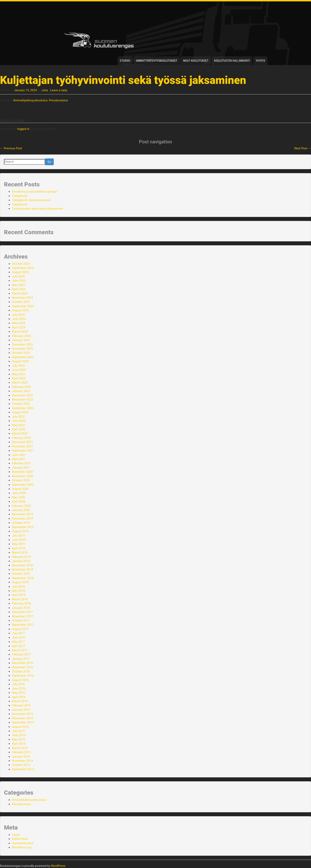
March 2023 (20, 383)
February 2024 (21, 336)
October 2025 (21, 264)
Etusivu (125, 61)
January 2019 (21, 561)
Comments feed (23, 843)
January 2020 (21, 510)
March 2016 (20, 701)
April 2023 (19, 378)
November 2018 (22, 570)
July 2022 (18, 417)
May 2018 (18, 591)
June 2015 (19, 735)
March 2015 (20, 748)
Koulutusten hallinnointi (232, 61)
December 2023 (22, 344)
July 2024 (18, 315)
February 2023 (21, 387)
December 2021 (22, 442)
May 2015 (18, 739)
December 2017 (22, 612)
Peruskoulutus (59, 100)
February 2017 (21, 654)
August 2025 (20, 272)
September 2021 (23, 451)
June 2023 (19, 370)
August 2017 (20, 629)
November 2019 (22, 519)
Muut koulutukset (196, 61)
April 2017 (19, 646)
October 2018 (21, 574)
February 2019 (21, 557)
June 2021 (19, 455)
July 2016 (18, 684)
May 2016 (18, 693)
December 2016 (22, 663)
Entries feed (20, 839)
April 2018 (19, 595)
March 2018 (20, 599)
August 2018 (20, 582)
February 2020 (21, 506)
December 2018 (22, 565)
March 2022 (20, 434)
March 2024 (20, 332)
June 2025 (19, 281)
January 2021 (21, 468)
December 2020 (22, 472)
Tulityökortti (20, 196)
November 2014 (22, 761)
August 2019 (20, 531)
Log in (16, 835)
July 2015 (18, 731)
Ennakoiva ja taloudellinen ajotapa (34, 192)
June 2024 (19, 319)
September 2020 (23, 485)
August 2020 (20, 489)
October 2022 (21, 404)
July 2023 (18, 366)
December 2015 (22, 714)
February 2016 (21, 705)
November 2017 (22, 616)
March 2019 (20, 552)
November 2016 (22, 667)
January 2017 (21, 659)
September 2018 (23, 578)
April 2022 (19, 429)
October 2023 (21, 353)
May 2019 (18, 544)
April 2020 (19, 502)
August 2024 (20, 310)
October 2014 (21, 765)
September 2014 (23, 769)
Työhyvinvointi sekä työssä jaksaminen (37, 209)
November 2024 (22, 298)
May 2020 (18, 497)
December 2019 (22, 514)
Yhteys (260, 61)
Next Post (303, 148)
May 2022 (18, 425)
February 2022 (21, 438)
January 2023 (21, 391)
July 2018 (18, 587)
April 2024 (19, 327)
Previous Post (11, 148)
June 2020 (19, 493)
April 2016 (19, 697)
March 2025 (20, 293)
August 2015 (20, 727)
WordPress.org (22, 847)
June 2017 (19, 638)
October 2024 (21, 302)
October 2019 (21, 523)
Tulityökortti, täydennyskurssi (31, 200)
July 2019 (18, 536)
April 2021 (19, 459)
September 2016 (23, 676)
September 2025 (23, 268)
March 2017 (20, 650)
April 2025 (19, 289)
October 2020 (21, 480)
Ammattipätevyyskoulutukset (157, 61)
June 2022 (19, 421)
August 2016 (20, 680)
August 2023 (20, 361)
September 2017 (23, 625)
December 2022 (22, 395)
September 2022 (23, 408)
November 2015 (22, 718)
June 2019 (19, 540)
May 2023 (18, 374)
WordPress (58, 866)
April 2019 (19, 548)
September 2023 (23, 357)
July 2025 (18, 276)
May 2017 (18, 642)
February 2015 (21, 752)
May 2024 (18, 323)
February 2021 (21, 463)
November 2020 (22, 476)
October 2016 (21, 671)
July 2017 (18, 633)
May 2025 (18, 285)
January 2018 (21, 608)
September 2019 (23, 527)
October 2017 (21, 621)
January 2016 (21, 710)
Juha (45, 90)
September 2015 (23, 722)
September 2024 (23, 306)
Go (49, 162)
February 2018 (21, 603)
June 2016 (19, 689)
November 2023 (22, 349)
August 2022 (20, 412)
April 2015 (19, 744)
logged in (23, 129)
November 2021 (22, 446)
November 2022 (22, 400)
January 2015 (21, 757)
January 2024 (21, 340)
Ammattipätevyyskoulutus (30, 100)
